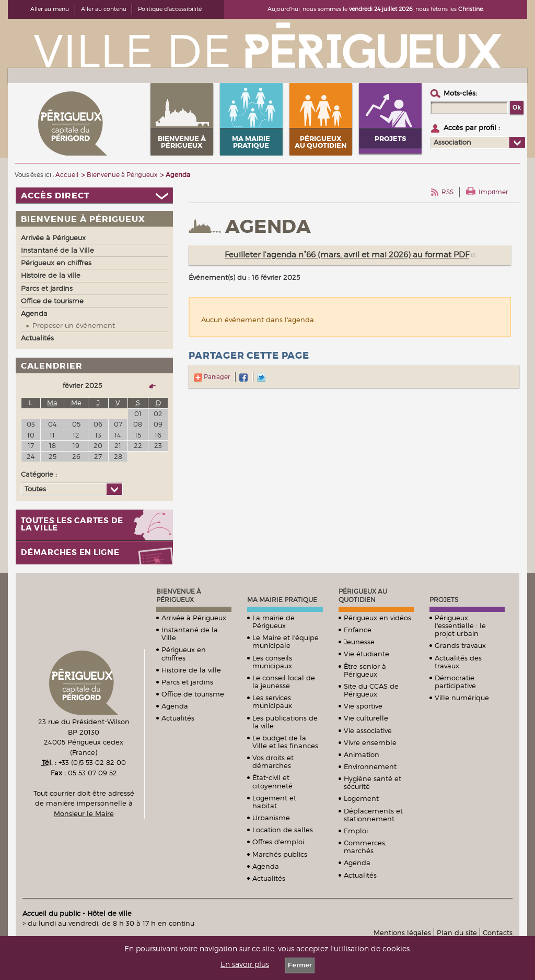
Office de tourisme (193, 694)
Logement (361, 798)
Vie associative (368, 730)
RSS (447, 192)
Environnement (370, 766)
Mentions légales (402, 932)
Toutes (35, 489)
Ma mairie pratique (282, 600)
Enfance (358, 630)
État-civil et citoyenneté (272, 781)
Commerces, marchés (365, 847)
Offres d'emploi (278, 842)
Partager (212, 377)
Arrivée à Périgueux (194, 618)
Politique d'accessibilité (170, 9)
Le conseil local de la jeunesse (284, 682)
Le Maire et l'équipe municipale (286, 641)
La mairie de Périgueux (274, 622)
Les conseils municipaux (272, 662)
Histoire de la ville (191, 670)
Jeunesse (359, 642)
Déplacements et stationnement (373, 815)
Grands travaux (460, 645)
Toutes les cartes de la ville (72, 525)
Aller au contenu (104, 9)
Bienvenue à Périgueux (179, 595)
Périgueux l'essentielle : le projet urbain (460, 625)
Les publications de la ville (285, 722)
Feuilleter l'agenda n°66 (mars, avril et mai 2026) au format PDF (347, 255)
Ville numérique (462, 698)
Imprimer (493, 192)
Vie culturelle (366, 718)
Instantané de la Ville (190, 634)
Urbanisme (271, 818)
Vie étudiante (367, 654)
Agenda (175, 706)
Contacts (498, 932)
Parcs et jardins (187, 682)
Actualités (178, 718)
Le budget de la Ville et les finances (285, 742)
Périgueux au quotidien (363, 595)
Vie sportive (363, 706)
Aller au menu (50, 9)
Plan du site (457, 932)
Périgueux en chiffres (184, 653)
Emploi (356, 831)
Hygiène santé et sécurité (373, 782)
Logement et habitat (274, 802)
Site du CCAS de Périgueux (371, 690)
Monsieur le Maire (84, 813)
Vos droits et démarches (273, 761)
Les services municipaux (272, 701)
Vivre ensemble (370, 742)
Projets (444, 600)
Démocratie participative (455, 682)
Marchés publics (280, 854)
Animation (362, 754)
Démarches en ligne (70, 553)
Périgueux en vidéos (377, 618)
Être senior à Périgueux (365, 670)
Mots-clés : (460, 93)
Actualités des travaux (458, 662)
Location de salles (283, 830)
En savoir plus (245, 964)
